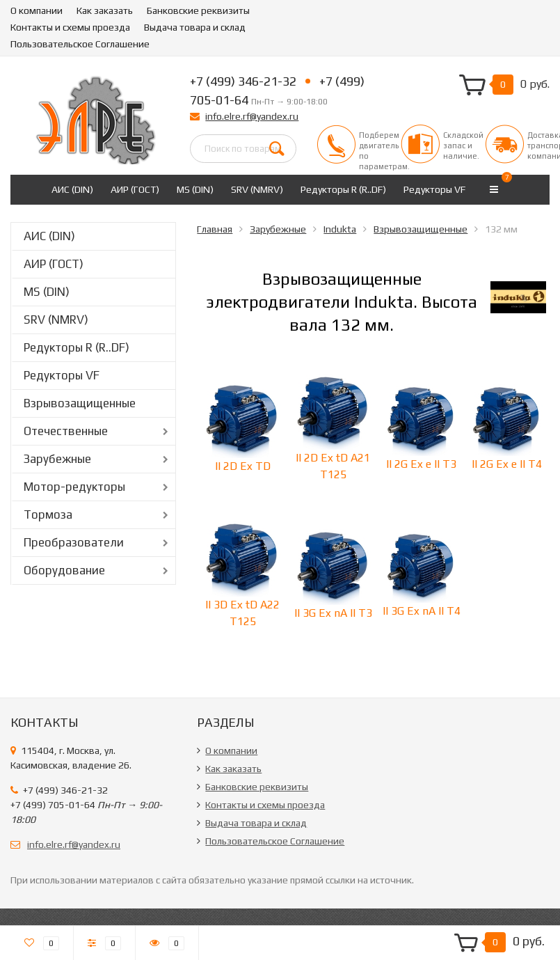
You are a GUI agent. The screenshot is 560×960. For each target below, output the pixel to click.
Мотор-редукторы (74, 487)
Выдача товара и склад (195, 27)
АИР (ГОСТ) (135, 189)
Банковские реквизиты (198, 10)
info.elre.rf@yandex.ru (252, 116)
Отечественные (66, 431)
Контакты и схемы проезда (70, 27)
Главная (215, 229)
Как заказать (105, 10)
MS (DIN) (195, 189)
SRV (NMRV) (257, 189)
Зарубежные (57, 459)
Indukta (340, 229)
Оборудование (64, 570)
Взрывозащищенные (80, 403)
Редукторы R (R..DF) (343, 189)
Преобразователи (74, 542)
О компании (37, 10)
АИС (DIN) (72, 189)
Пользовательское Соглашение (80, 44)
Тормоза (48, 514)
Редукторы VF (434, 189)
